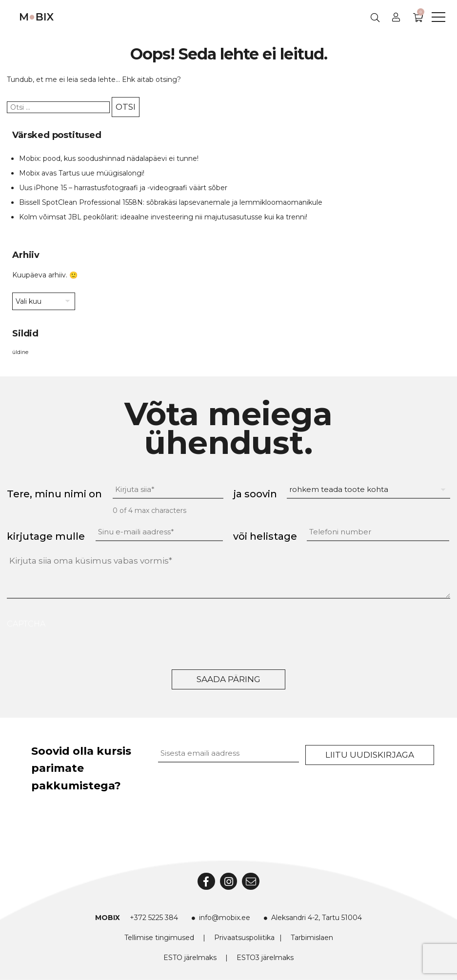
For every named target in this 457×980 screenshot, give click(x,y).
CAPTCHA (26, 624)
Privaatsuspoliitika (244, 938)
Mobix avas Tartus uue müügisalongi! (82, 173)
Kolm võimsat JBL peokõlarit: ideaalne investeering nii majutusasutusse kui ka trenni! (163, 217)
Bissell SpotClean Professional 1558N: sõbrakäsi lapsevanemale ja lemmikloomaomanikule (171, 202)
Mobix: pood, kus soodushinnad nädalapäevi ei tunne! (109, 158)
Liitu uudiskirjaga (370, 755)
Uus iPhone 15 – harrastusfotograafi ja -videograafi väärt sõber (123, 188)
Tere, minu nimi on (54, 494)
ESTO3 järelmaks (265, 958)
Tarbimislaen (312, 938)
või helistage (265, 536)
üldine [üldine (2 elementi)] (20, 352)
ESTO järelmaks (190, 958)
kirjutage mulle (46, 536)
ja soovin (255, 494)
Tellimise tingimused (159, 938)
